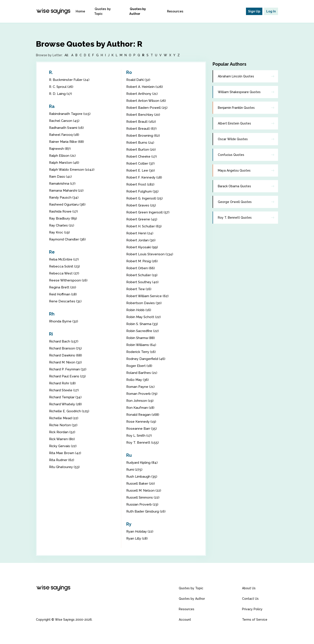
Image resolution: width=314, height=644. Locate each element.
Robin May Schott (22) (144, 317)
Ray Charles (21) (62, 225)
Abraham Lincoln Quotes (236, 76)
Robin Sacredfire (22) (143, 331)
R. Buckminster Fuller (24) (70, 80)
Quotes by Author (146, 11)
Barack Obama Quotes (234, 186)
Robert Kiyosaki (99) (143, 247)
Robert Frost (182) (141, 184)
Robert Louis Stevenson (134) (150, 254)
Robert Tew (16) (139, 289)
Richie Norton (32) (64, 425)
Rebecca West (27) (65, 273)
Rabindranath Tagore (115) (70, 114)
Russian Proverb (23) (143, 504)
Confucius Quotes (231, 155)
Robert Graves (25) (142, 205)
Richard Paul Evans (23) (68, 376)
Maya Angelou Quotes (234, 170)
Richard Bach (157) (64, 341)
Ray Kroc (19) (60, 232)
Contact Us (250, 599)
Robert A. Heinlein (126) (145, 87)
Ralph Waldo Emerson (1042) (73, 170)
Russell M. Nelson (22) (144, 490)
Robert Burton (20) (141, 149)
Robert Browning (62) (144, 135)
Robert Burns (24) (141, 142)
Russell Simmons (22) (144, 497)
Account (185, 620)
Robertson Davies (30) (144, 303)
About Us (249, 588)
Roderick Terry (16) (142, 352)
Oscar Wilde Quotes (233, 139)
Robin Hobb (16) (139, 310)
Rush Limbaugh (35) (142, 476)
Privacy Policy (252, 609)
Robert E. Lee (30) (141, 170)
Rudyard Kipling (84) (143, 463)
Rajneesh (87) (60, 149)
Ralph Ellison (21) (63, 156)
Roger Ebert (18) (140, 366)
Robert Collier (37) (141, 163)
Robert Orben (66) (141, 268)
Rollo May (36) (138, 380)
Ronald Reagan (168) (143, 415)
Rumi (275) (135, 469)
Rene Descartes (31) (66, 301)
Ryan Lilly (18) (138, 538)
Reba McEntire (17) (64, 259)
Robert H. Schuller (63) (145, 226)
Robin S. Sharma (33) (143, 324)
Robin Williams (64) (142, 345)
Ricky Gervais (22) (63, 446)
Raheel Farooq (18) (65, 135)
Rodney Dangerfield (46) (146, 359)
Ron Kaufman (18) (141, 408)
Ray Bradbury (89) (64, 218)
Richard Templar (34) (66, 397)
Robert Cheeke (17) (142, 156)
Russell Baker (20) (141, 483)
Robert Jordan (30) (141, 240)
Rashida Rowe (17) (64, 211)
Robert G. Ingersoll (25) (145, 198)
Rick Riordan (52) (63, 432)
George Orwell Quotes (235, 202)
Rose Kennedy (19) (142, 422)
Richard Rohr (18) (63, 383)
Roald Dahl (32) (139, 80)
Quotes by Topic (112, 11)
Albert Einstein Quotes (234, 123)
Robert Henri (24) (140, 233)
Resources (176, 11)
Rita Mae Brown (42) (66, 453)
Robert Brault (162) (142, 122)
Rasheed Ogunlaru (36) (68, 204)
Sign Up (254, 11)
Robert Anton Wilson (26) (147, 101)
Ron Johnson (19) (140, 401)
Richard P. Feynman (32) (68, 369)
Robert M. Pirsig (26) (143, 261)
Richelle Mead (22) (64, 418)
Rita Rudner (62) (62, 460)
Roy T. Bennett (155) (143, 442)
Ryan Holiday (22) (141, 531)
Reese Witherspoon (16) (69, 280)
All (66, 55)
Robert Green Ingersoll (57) (148, 212)
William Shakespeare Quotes (239, 92)
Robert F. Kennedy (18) (145, 177)
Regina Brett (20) (63, 287)
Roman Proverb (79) (143, 394)
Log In (271, 11)
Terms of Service (255, 620)
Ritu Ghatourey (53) (65, 467)
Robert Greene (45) (142, 219)
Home (86, 11)
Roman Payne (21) (141, 387)
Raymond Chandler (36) (68, 239)
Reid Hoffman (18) (64, 294)
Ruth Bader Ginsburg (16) (147, 511)
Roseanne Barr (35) (142, 428)
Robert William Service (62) (148, 296)
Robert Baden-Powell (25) (148, 108)
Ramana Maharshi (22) (67, 190)
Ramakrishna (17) (63, 183)
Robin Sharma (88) (141, 338)
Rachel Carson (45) (64, 121)
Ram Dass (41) (61, 176)
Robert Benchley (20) (144, 115)
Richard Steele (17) (64, 390)
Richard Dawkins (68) (66, 355)
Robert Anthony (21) (143, 94)
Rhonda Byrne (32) (64, 321)
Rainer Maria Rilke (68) (67, 142)
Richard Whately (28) (66, 404)
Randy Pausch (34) (64, 197)
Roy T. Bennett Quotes (235, 218)
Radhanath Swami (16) (67, 128)
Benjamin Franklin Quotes (236, 108)
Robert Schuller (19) (142, 275)
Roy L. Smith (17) (140, 435)
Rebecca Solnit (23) (65, 266)
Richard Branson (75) (66, 348)
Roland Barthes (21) (142, 373)
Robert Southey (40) (143, 282)
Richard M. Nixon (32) (66, 362)
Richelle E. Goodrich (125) (70, 411)
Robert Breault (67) (142, 129)
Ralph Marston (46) (65, 163)
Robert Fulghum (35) (143, 191)
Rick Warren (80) (62, 439)
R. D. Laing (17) (61, 94)
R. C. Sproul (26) (62, 87)
